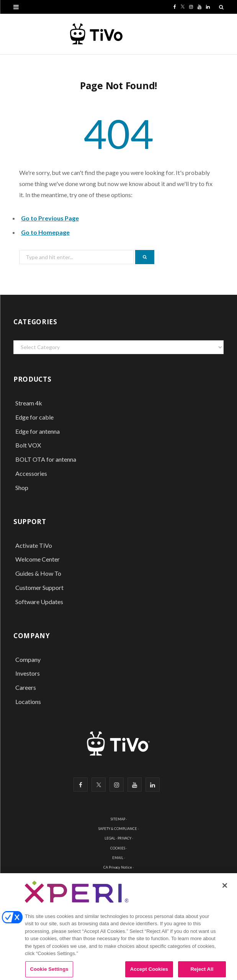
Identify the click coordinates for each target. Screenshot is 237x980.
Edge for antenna (38, 431)
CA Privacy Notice (118, 867)
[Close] (225, 889)
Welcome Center (38, 559)
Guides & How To (38, 573)
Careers (26, 687)
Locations (28, 702)
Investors (28, 673)
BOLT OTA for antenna (46, 459)
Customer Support (39, 587)
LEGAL (110, 838)
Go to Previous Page (50, 218)
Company (28, 659)
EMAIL (118, 858)
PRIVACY (124, 838)
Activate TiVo (34, 545)
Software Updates (39, 602)
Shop (22, 488)
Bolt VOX (28, 445)
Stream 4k (29, 403)
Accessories (32, 473)
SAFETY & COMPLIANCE (118, 829)
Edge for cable (34, 417)
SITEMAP (118, 819)
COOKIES (118, 848)
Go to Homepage (45, 232)
